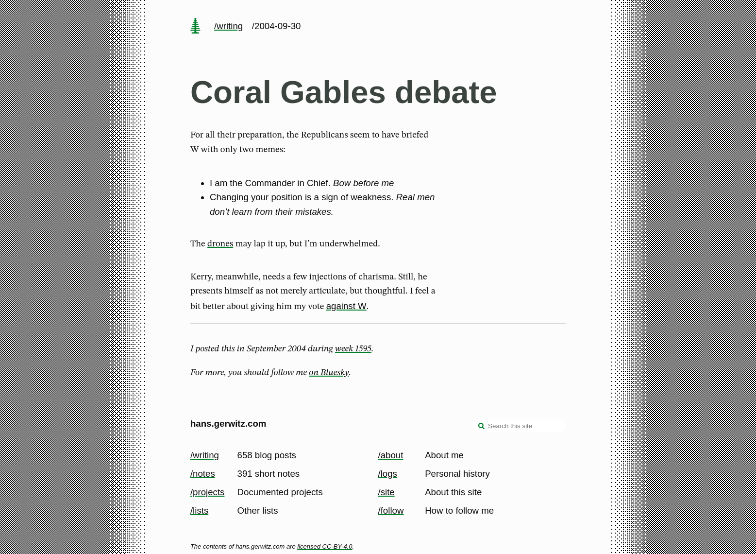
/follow (391, 511)
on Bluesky (329, 373)
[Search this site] (520, 426)
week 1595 (353, 349)
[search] (482, 427)
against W (346, 306)
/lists (199, 511)
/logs (388, 474)
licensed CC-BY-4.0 (325, 546)
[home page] (195, 27)
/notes (203, 474)
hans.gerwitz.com (228, 424)
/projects (208, 492)
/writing (228, 26)
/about (391, 455)
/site (386, 492)
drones (220, 244)
